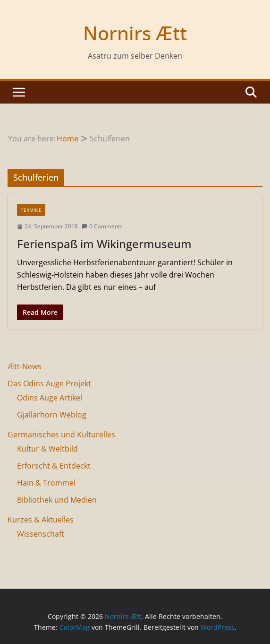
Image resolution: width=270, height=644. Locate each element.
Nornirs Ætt (135, 33)
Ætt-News (25, 366)
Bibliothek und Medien (57, 500)
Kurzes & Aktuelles (41, 520)
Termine (31, 210)
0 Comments (102, 226)
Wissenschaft (41, 534)
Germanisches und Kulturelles (61, 435)
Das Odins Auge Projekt (49, 383)
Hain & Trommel (46, 483)
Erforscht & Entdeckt (54, 466)
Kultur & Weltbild (47, 449)
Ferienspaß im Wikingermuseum (104, 244)
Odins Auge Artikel (50, 398)
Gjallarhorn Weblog (52, 415)
